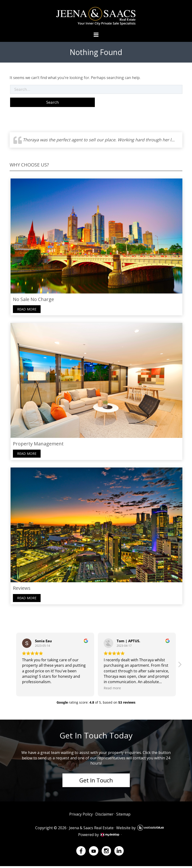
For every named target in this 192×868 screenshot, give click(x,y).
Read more (26, 310)
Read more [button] (112, 690)
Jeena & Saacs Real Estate (91, 829)
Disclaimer (104, 816)
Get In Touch (96, 782)
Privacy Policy (81, 816)
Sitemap (123, 816)
